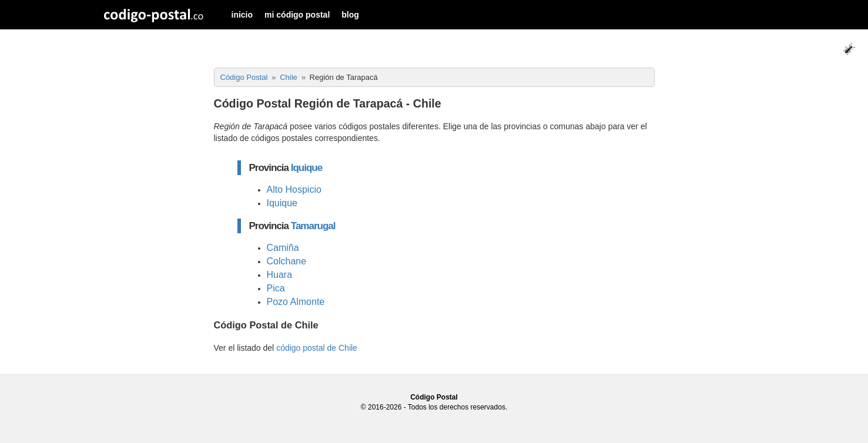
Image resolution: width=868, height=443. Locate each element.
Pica (276, 288)
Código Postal (434, 397)
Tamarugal (313, 226)
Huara (280, 275)
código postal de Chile (317, 348)
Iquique (306, 168)
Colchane (287, 261)
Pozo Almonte (296, 302)
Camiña (283, 248)
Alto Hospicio (294, 189)
